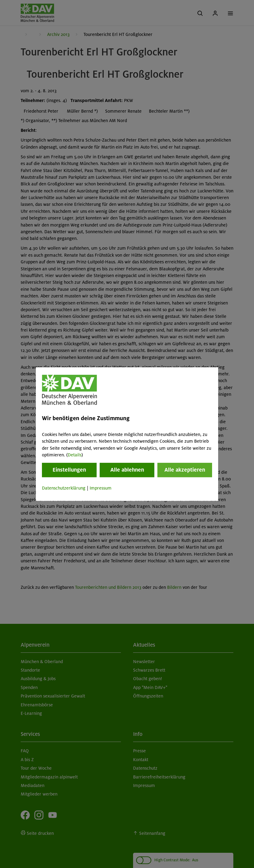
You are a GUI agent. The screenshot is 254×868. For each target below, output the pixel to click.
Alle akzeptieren (185, 470)
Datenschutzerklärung (64, 488)
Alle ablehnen (127, 470)
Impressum (101, 488)
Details (75, 455)
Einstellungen (69, 470)
